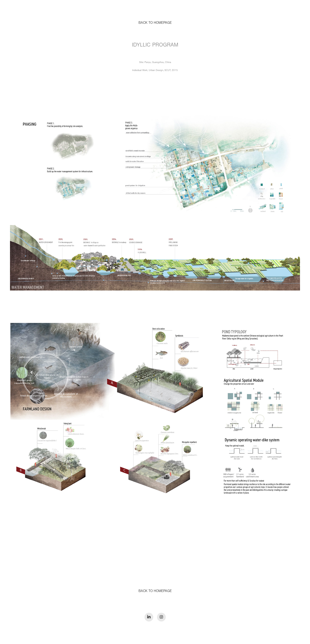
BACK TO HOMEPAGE (155, 591)
